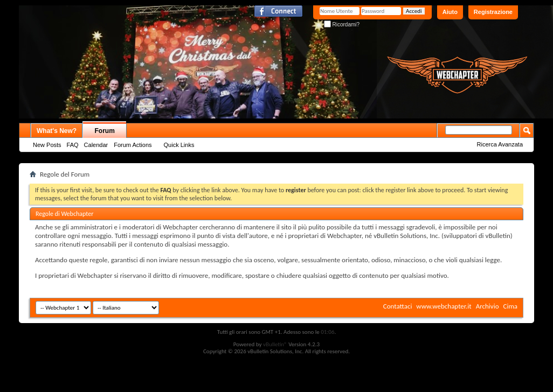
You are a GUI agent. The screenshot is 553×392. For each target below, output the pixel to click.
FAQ (73, 145)
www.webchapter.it (444, 306)
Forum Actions (133, 145)
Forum (105, 131)
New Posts (47, 145)
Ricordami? (342, 24)
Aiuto (450, 12)
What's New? (57, 131)
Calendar (96, 145)
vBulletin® (275, 344)
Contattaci (398, 306)
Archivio (488, 306)
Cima (510, 306)
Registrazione (493, 12)
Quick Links (179, 145)
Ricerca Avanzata (500, 144)
